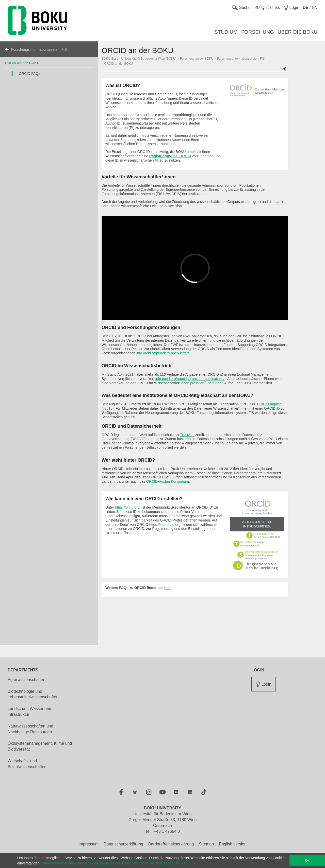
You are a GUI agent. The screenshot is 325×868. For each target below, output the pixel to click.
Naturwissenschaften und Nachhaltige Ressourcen (30, 729)
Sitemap (207, 844)
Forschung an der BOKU (197, 59)
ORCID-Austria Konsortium (168, 481)
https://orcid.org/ (128, 507)
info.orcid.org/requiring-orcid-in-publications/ (190, 379)
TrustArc (187, 435)
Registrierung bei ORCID (170, 156)
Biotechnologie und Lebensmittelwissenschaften (33, 694)
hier (167, 588)
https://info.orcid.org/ (165, 525)
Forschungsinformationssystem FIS (39, 49)
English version (233, 844)
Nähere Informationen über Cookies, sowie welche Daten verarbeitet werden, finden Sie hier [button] (114, 863)
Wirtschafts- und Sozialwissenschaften (27, 764)
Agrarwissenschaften (27, 680)
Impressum (88, 844)
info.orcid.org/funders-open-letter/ (163, 353)
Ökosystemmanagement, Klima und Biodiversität (40, 746)
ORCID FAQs (29, 74)
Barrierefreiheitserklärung (171, 844)
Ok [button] (307, 861)
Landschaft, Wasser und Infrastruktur (29, 711)
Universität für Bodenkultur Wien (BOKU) (149, 59)
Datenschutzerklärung (123, 844)
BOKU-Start (110, 59)
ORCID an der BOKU (22, 63)
